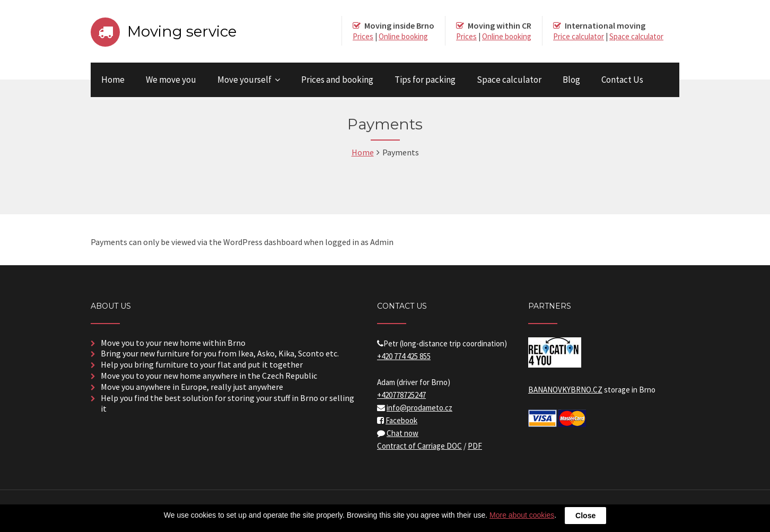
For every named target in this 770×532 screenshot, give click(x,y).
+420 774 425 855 (404, 356)
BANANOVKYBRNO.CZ (565, 390)
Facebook (401, 420)
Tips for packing (425, 80)
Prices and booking (337, 80)
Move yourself (244, 80)
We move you (171, 80)
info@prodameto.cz (419, 408)
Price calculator (579, 36)
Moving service (182, 31)
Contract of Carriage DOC (419, 446)
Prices (363, 36)
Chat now (402, 433)
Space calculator (636, 36)
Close (585, 516)
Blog (571, 80)
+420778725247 (401, 395)
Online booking (403, 36)
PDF (475, 446)
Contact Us (622, 80)
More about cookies (522, 515)
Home (113, 80)
